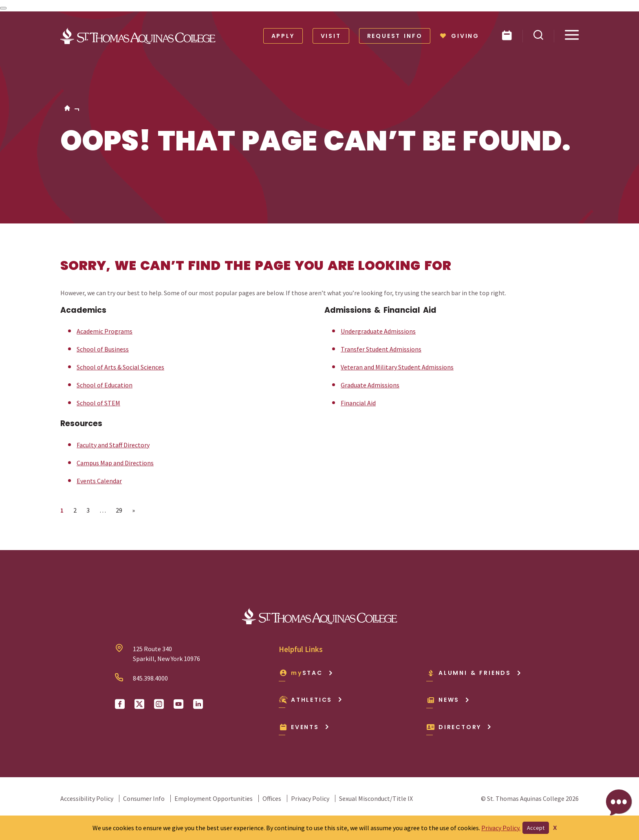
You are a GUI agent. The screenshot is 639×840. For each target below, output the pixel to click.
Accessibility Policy (87, 798)
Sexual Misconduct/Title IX (376, 798)
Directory (459, 727)
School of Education (105, 385)
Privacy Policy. (501, 828)
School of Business (103, 349)
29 (121, 510)
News (448, 700)
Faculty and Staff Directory (113, 445)
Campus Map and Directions (115, 463)
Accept (536, 828)
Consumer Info (144, 798)
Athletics (311, 700)
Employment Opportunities (214, 798)
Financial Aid (358, 403)
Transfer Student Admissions (381, 349)
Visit (331, 36)
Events (304, 727)
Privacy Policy (310, 798)
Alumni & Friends (474, 673)
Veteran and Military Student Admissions (397, 367)
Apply (283, 36)
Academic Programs (105, 331)
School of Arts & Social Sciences (120, 367)
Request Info (395, 36)
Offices (272, 798)
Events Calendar (99, 481)
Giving (460, 36)
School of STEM (98, 403)
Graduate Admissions (370, 385)
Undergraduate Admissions (378, 331)
